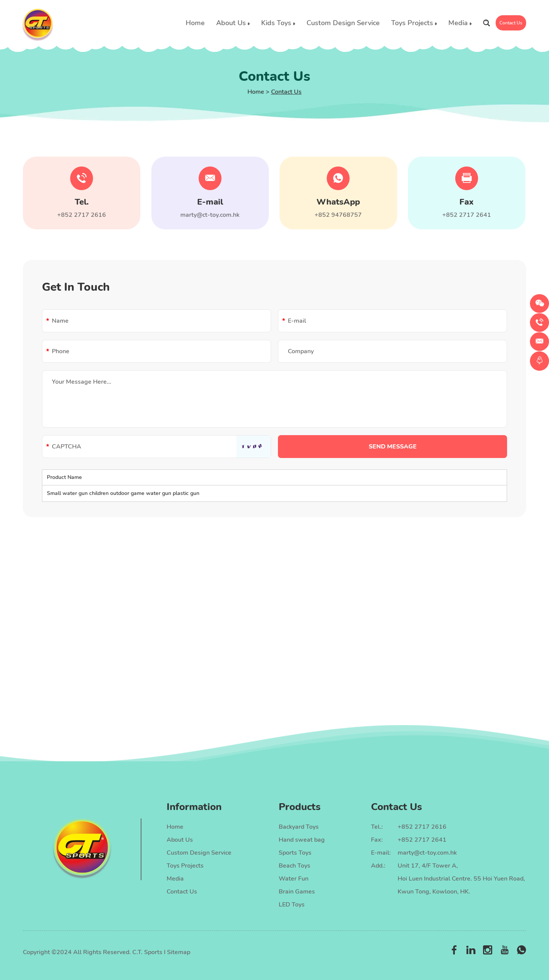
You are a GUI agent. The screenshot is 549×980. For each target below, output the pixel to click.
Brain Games (297, 892)
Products (300, 807)
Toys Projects (414, 23)
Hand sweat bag (302, 840)
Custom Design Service (343, 23)
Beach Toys (295, 866)
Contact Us (511, 23)
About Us (233, 23)
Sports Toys (295, 853)
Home (195, 23)
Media (460, 23)
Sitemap (179, 952)
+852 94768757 (338, 215)
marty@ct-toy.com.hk (210, 215)
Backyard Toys (299, 827)
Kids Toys (278, 23)
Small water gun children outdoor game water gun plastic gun (123, 493)
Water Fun (294, 879)
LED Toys (292, 905)
